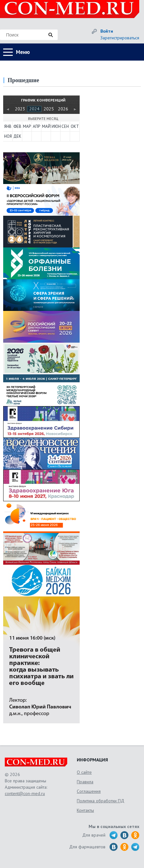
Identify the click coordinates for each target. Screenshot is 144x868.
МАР (27, 126)
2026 (63, 109)
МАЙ (46, 126)
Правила (85, 782)
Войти (107, 31)
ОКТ (75, 126)
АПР (36, 126)
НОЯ (8, 136)
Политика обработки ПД (101, 801)
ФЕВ (17, 126)
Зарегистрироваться (120, 38)
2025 (49, 109)
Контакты (85, 810)
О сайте (84, 772)
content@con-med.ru (25, 793)
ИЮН (56, 126)
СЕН (65, 126)
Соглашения (89, 791)
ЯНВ (8, 126)
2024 (34, 109)
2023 (20, 109)
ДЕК (17, 136)
